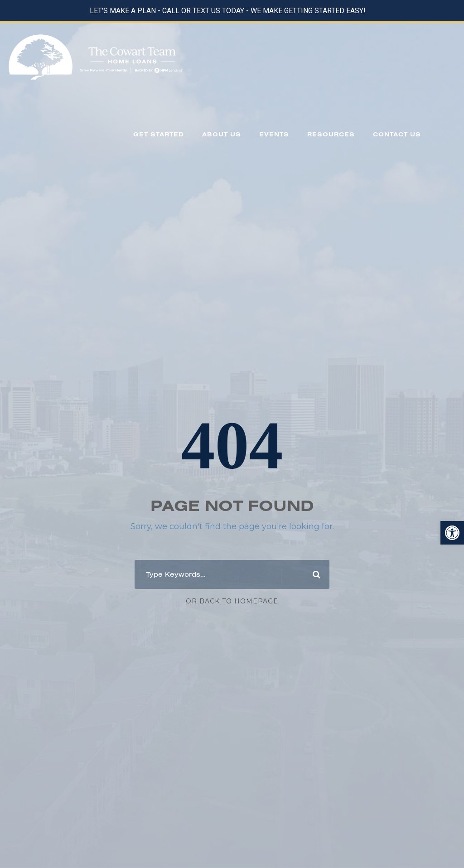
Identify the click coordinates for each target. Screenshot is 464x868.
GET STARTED (159, 134)
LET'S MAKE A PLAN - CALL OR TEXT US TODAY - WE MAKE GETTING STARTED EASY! (228, 11)
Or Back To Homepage (232, 601)
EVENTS (274, 134)
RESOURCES (331, 134)
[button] (452, 533)
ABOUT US (222, 134)
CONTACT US (397, 134)
